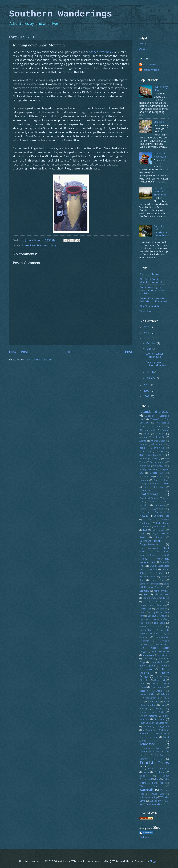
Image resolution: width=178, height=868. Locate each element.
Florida (143, 534)
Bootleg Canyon (158, 462)
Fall (145, 530)
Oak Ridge (160, 676)
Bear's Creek (146, 451)
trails (151, 768)
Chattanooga (149, 494)
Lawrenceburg (146, 605)
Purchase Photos (149, 274)
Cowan (143, 509)
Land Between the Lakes (156, 598)
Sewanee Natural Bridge (152, 712)
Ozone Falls (160, 680)
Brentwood (145, 466)
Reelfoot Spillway (148, 694)
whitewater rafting (148, 797)
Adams (165, 430)
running (143, 709)
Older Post (124, 352)
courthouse (160, 505)
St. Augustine (149, 730)
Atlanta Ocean (158, 441)
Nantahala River (158, 662)
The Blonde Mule (149, 306)
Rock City (153, 701)
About (143, 49)
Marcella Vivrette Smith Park (160, 191)
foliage (154, 534)
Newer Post (19, 352)
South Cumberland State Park (154, 723)
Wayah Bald (158, 794)
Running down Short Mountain (156, 364)
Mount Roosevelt (160, 651)
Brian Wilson (150, 64)
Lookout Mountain (157, 616)
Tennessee (147, 744)
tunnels (143, 776)
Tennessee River (150, 748)
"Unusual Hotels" (148, 430)
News (149, 669)
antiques (160, 434)
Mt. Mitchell (163, 655)
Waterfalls (147, 790)
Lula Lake (159, 122)
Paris (142, 683)
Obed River (145, 680)
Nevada (165, 666)
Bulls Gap (161, 476)
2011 (147, 338)
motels (154, 648)
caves (166, 483)
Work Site (145, 311)
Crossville (144, 512)
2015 (147, 333)
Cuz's (149, 519)
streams (154, 737)
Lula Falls (144, 623)
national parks (147, 666)
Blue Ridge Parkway (150, 459)
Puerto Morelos (158, 687)
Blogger (154, 861)
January (151, 378)
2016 (147, 327)
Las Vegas (154, 601)
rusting (160, 709)
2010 (147, 385)
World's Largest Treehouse (155, 355)
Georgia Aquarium (149, 548)
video (163, 783)
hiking (159, 573)
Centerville (145, 491)
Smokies (159, 719)
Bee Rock (161, 451)
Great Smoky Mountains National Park (154, 558)
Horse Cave (158, 580)
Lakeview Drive (162, 594)
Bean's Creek (158, 448)
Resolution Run (153, 698)
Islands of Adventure (160, 155)
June (149, 349)
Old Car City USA (161, 88)
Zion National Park (155, 804)
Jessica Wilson (151, 70)
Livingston (161, 609)
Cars (156, 480)
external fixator (161, 526)
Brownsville (160, 466)
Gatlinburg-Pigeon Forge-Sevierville (150, 542)
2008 (147, 396)
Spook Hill (148, 726)
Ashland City (159, 437)
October (152, 343)
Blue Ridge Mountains (152, 455)
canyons (144, 480)
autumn (143, 444)
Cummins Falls (161, 516)
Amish (146, 434)
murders (148, 658)
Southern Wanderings (61, 14)
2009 (147, 391)
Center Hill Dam (155, 487)
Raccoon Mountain (151, 691)
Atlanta (143, 441)
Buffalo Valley (146, 476)
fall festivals (159, 530)
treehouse (164, 768)
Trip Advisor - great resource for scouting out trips (152, 290)
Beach (142, 448)
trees (146, 772)
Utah (157, 779)
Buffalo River (157, 473)
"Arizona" (149, 416)
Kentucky (144, 591)
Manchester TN (147, 630)
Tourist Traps (154, 763)
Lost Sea (144, 619)
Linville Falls (145, 609)
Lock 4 (143, 612)
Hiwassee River (147, 577)
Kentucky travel (161, 591)
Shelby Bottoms (148, 716)
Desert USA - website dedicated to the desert (153, 300)
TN (161, 759)
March (150, 372)
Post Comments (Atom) (39, 359)
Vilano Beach (149, 786)
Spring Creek (163, 726)
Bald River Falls (158, 444)
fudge (159, 537)
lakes (146, 594)
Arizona (143, 437)
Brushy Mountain (148, 469)
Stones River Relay (101, 52)
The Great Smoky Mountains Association (152, 281)
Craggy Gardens (158, 509)
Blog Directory (145, 837)
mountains (148, 655)
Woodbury (50, 245)
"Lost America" (158, 426)
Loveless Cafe (159, 619)
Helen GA (153, 569)
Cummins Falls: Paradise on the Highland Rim (161, 232)
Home (72, 352)
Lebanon (161, 605)
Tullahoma (160, 772)
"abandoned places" (154, 412)
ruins (163, 705)
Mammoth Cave (150, 626)
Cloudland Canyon (149, 498)
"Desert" (154, 419)
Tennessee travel (149, 752)
